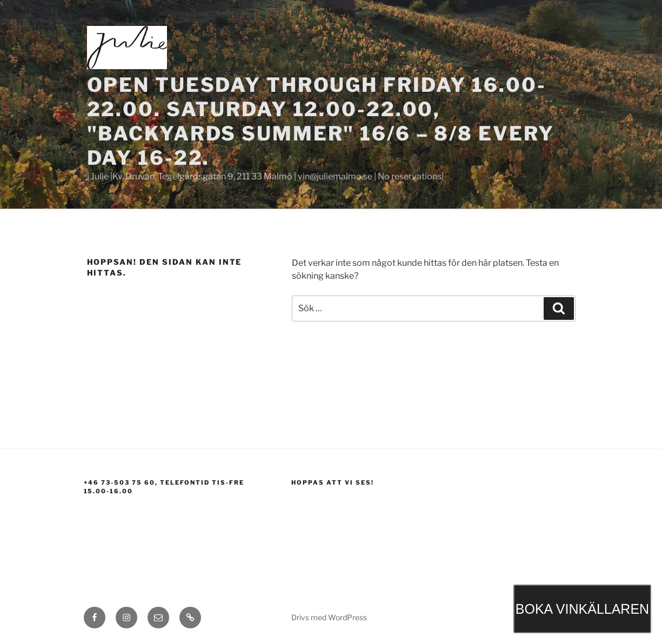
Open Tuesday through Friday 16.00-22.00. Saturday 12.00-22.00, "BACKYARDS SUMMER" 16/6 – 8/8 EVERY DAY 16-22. (321, 121)
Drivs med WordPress (329, 617)
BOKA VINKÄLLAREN (582, 609)
